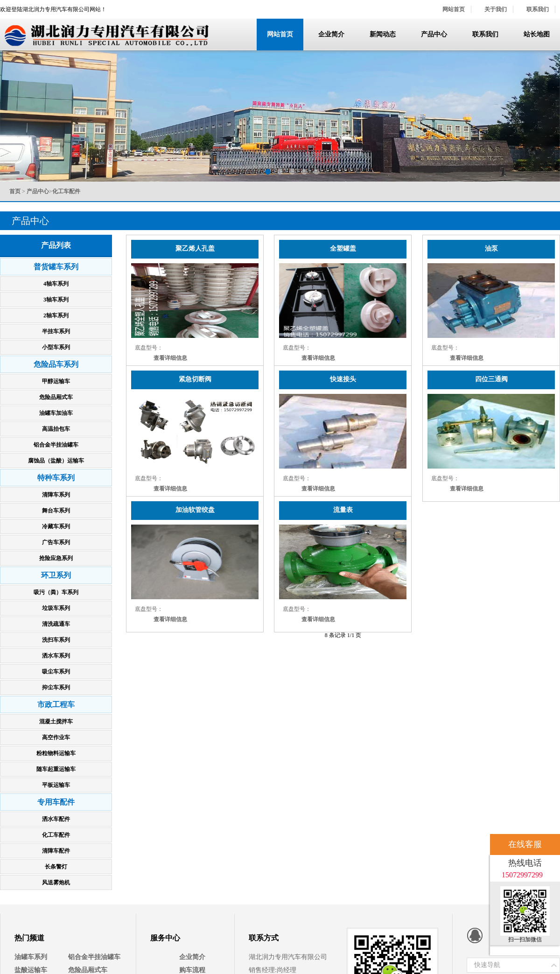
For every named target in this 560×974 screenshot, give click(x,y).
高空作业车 (56, 737)
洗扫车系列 (56, 640)
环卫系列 (56, 575)
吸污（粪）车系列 (56, 592)
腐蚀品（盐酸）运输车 (56, 461)
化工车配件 (56, 835)
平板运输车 (56, 785)
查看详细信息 (170, 358)
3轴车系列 (56, 300)
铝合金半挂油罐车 (56, 445)
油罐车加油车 (56, 413)
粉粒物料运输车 (56, 753)
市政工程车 (56, 704)
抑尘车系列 (56, 687)
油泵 (491, 249)
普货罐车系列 (56, 267)
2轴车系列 (56, 315)
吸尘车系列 (56, 672)
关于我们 (496, 9)
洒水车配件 (56, 819)
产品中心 (434, 34)
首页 (15, 191)
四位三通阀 (491, 379)
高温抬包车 (56, 429)
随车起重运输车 (56, 769)
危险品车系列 (56, 364)
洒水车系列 (56, 656)
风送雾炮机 (56, 883)
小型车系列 (56, 347)
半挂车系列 (56, 331)
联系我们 (538, 9)
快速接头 (343, 379)
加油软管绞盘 (195, 510)
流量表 (343, 510)
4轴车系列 (56, 284)
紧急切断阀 (195, 379)
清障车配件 (56, 851)
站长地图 (537, 34)
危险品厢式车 (56, 397)
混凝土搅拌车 (56, 722)
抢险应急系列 (56, 558)
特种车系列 (56, 478)
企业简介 (331, 34)
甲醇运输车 (56, 381)
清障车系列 (56, 495)
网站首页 (454, 9)
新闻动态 (383, 34)
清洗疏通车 (56, 624)
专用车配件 (56, 802)
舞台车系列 (56, 511)
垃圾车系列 (56, 608)
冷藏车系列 (56, 526)
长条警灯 (56, 867)
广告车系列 (56, 542)
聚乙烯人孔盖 (195, 249)
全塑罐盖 (343, 249)
